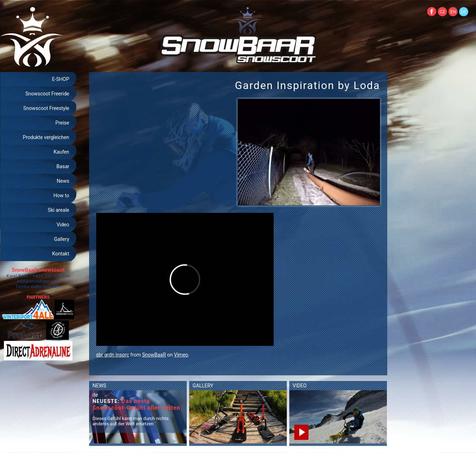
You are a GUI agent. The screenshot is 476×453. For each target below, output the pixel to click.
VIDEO (300, 386)
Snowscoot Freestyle (46, 108)
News (63, 181)
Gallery (62, 239)
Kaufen (61, 152)
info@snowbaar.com (38, 281)
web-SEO (52, 286)
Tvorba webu (28, 286)
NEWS (100, 386)
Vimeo (181, 355)
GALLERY (203, 386)
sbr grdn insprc (113, 355)
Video (63, 225)
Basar (63, 166)
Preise (62, 123)
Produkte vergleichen (46, 137)
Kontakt (61, 254)
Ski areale (59, 210)
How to (61, 195)
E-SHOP (61, 79)
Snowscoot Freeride (47, 94)
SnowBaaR (154, 355)
